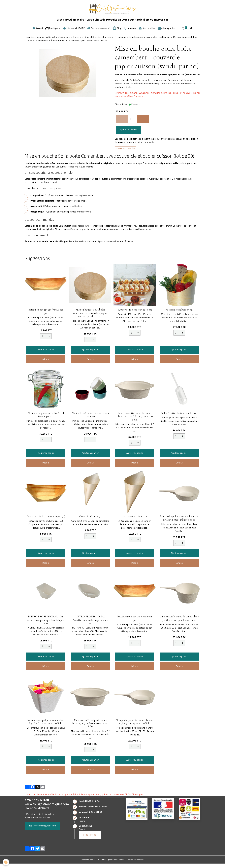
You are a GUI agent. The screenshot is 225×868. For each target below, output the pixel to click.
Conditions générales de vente (111, 864)
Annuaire (130, 32)
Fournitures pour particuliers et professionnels (47, 41)
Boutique (52, 32)
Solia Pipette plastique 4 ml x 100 (179, 417)
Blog (117, 32)
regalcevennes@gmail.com (42, 830)
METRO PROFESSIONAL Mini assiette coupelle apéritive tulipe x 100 (46, 624)
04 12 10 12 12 (90, 839)
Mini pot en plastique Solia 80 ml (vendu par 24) (46, 419)
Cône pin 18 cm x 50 (90, 521)
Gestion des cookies (139, 864)
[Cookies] (6, 862)
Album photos (166, 32)
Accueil (38, 32)
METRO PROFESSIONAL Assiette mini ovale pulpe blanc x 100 (90, 624)
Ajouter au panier (128, 134)
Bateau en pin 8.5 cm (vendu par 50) (46, 521)
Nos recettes (147, 32)
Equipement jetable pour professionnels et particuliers (143, 41)
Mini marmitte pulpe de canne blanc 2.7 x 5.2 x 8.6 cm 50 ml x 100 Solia (135, 421)
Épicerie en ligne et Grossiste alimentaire (93, 41)
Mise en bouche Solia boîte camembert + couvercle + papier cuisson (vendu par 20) (90, 317)
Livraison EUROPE (74, 32)
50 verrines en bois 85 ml (179, 314)
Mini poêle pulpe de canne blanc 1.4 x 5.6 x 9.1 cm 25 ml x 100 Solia (179, 522)
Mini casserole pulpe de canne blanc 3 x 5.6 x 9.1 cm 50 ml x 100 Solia (179, 623)
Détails (46, 364)
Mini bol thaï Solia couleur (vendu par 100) (90, 419)
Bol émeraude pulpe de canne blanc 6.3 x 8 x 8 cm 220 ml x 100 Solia (46, 726)
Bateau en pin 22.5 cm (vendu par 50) (46, 316)
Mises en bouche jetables (185, 41)
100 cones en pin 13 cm (135, 521)
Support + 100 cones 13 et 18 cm (135, 314)
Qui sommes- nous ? (99, 32)
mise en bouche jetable (125, 153)
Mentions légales (85, 864)
